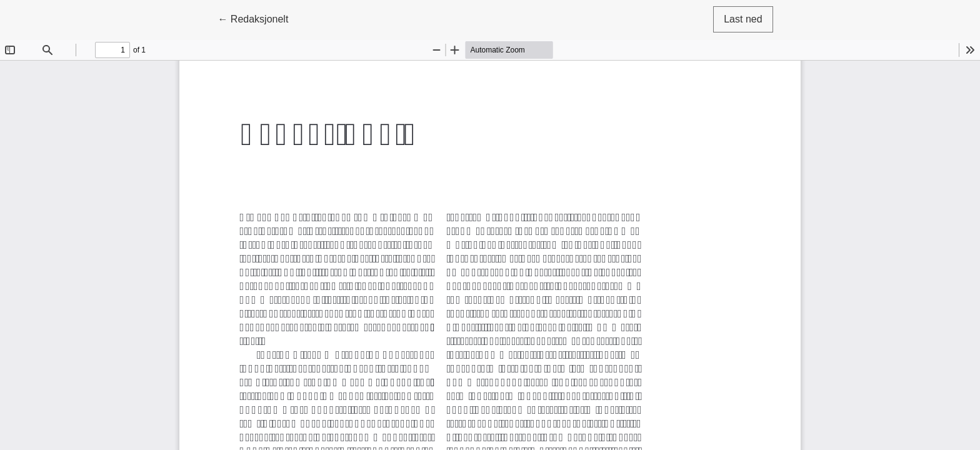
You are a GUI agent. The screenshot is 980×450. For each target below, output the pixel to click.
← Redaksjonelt (258, 18)
